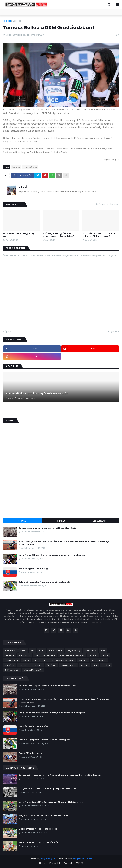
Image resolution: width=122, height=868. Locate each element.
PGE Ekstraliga (55, 650)
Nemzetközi (10, 650)
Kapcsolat (55, 863)
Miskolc (85, 665)
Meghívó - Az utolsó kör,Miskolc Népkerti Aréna (44, 815)
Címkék (61, 521)
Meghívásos (90, 650)
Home (42, 863)
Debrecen (93, 655)
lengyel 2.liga (40, 660)
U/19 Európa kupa (69, 665)
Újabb (8, 332)
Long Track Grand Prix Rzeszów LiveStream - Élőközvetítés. (51, 802)
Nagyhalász (24, 655)
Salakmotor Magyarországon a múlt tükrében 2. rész (48, 528)
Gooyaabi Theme (82, 858)
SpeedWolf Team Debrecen (72, 655)
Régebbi (113, 332)
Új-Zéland (52, 665)
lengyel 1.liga (49, 655)
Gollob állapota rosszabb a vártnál (38, 842)
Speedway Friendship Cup (62, 660)
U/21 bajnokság (12, 670)
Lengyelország (73, 650)
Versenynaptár (12, 660)
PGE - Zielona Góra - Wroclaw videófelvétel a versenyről (99, 235)
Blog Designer (48, 858)
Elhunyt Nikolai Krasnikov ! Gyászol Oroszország (37, 394)
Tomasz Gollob (30, 167)
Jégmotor (10, 655)
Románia (106, 665)
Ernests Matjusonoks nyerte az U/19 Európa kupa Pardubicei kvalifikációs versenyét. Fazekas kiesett (65, 543)
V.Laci (23, 187)
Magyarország (99, 660)
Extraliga (17, 21)
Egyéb (23, 650)
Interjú (105, 655)
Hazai (41, 650)
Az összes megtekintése (107, 204)
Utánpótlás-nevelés (33, 670)
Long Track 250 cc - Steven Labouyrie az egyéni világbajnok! (52, 555)
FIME (103, 650)
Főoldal (7, 21)
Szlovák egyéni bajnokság (33, 569)
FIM (32, 650)
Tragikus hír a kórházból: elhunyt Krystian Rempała (47, 788)
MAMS (26, 660)
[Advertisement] (61, 492)
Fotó (37, 655)
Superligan (37, 665)
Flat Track (23, 665)
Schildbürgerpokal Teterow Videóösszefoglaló (44, 582)
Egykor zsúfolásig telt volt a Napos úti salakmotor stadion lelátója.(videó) (60, 775)
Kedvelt (22, 521)
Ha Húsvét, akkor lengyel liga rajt (19, 235)
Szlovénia (10, 665)
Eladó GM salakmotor (31, 753)
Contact (68, 863)
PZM (95, 665)
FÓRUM (79, 863)
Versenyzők (100, 521)
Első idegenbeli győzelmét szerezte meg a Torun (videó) (59, 235)
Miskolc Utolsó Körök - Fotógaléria (38, 829)
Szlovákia (83, 660)
